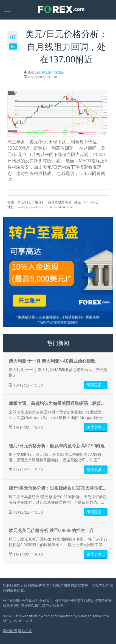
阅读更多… (96, 385)
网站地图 (10, 631)
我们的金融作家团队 (50, 72)
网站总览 (25, 631)
